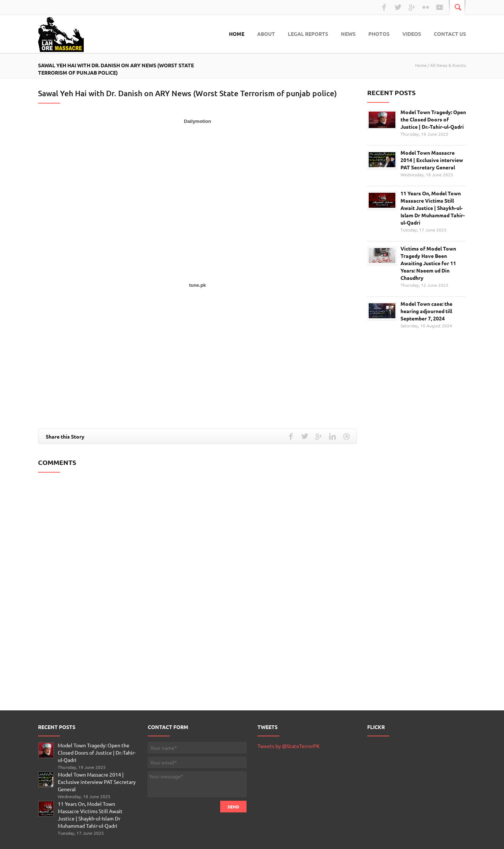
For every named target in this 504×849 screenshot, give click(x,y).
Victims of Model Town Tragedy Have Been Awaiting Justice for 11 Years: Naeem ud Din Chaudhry (428, 263)
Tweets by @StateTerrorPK (289, 746)
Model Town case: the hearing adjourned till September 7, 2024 (426, 311)
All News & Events (448, 65)
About (266, 34)
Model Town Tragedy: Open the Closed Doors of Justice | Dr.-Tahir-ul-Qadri (433, 119)
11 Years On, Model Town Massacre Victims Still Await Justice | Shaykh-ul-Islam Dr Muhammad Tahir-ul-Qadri (433, 208)
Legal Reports (308, 34)
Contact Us (450, 34)
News (348, 34)
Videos (412, 34)
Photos (379, 34)
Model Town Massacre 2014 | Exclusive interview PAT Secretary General (432, 160)
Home (237, 34)
